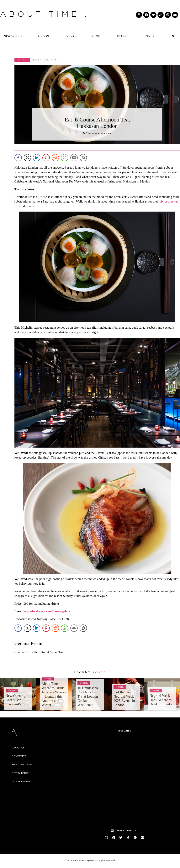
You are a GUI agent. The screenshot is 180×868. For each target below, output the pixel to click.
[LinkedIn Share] (37, 158)
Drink (22, 60)
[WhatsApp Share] (65, 158)
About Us (18, 748)
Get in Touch (21, 773)
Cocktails (49, 60)
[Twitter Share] (27, 158)
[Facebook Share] (18, 158)
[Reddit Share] (55, 158)
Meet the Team (22, 765)
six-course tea (169, 201)
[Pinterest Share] (46, 158)
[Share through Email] (74, 158)
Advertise (19, 756)
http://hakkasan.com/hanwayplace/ (48, 611)
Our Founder (21, 781)
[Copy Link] (83, 158)
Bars (36, 60)
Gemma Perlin (100, 133)
